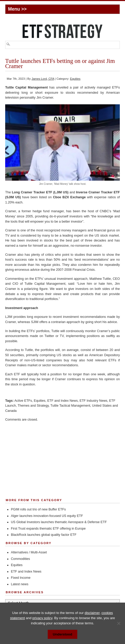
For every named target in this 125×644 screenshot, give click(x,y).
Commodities (20, 559)
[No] (119, 623)
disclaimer (92, 613)
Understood (63, 634)
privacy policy (42, 618)
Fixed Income (21, 578)
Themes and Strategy (33, 406)
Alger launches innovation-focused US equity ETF (47, 516)
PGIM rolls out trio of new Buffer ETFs (38, 509)
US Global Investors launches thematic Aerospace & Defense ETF (59, 522)
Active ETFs (23, 401)
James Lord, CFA (43, 79)
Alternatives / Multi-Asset (29, 552)
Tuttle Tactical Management (70, 406)
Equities (75, 79)
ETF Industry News (93, 401)
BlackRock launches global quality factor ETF (44, 535)
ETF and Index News (63, 401)
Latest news (20, 584)
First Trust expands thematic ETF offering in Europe (48, 529)
